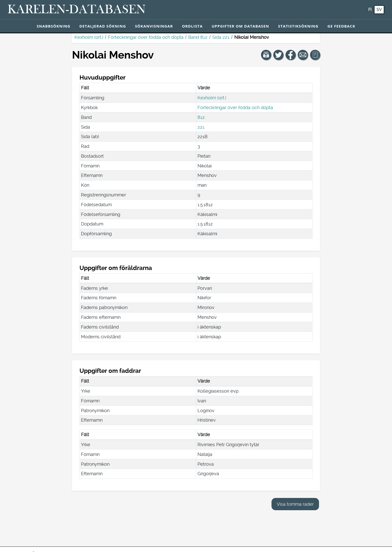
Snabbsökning (54, 26)
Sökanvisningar (154, 26)
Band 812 (198, 37)
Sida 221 (221, 37)
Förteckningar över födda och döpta (146, 37)
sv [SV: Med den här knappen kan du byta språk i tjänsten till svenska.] (379, 10)
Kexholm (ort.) (89, 37)
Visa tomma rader (295, 504)
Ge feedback (341, 26)
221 (201, 127)
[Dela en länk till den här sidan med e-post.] (303, 55)
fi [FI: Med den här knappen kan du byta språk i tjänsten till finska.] (370, 10)
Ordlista (192, 26)
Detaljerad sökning (103, 26)
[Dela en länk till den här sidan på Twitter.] (278, 55)
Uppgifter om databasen (240, 26)
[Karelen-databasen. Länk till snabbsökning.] (77, 10)
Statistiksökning (298, 26)
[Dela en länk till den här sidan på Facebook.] (290, 55)
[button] (266, 55)
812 (201, 117)
